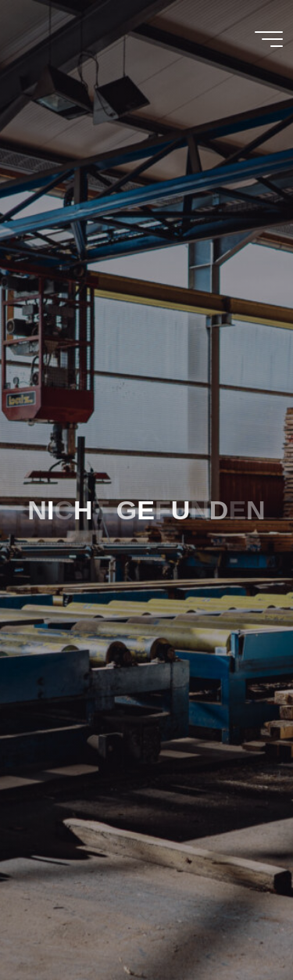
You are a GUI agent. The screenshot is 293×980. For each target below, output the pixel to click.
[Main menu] (269, 39)
